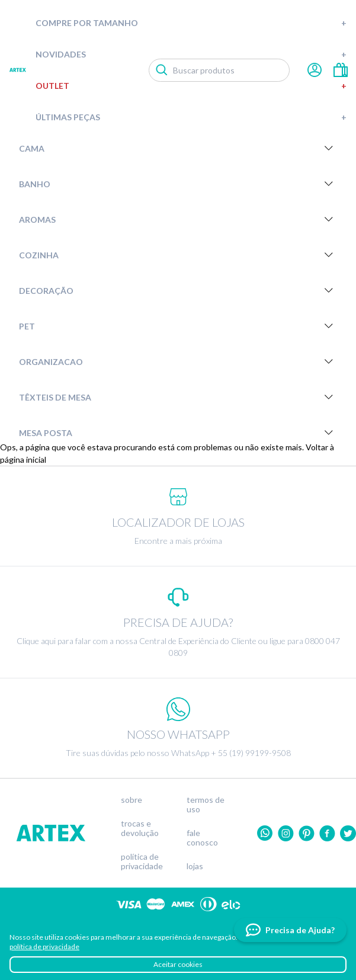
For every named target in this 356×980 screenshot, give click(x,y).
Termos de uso (206, 805)
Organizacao (178, 361)
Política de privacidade (142, 861)
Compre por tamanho (191, 23)
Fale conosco (202, 838)
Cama (178, 148)
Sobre (132, 800)
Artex (18, 70)
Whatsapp (265, 833)
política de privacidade (44, 947)
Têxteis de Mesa (178, 397)
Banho (178, 184)
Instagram (286, 833)
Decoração (178, 290)
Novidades (191, 54)
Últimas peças (191, 117)
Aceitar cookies (178, 964)
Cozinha (178, 255)
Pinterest (307, 833)
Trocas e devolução (140, 828)
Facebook (327, 833)
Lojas (195, 866)
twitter (348, 833)
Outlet (191, 86)
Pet (178, 326)
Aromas (178, 219)
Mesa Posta (178, 433)
